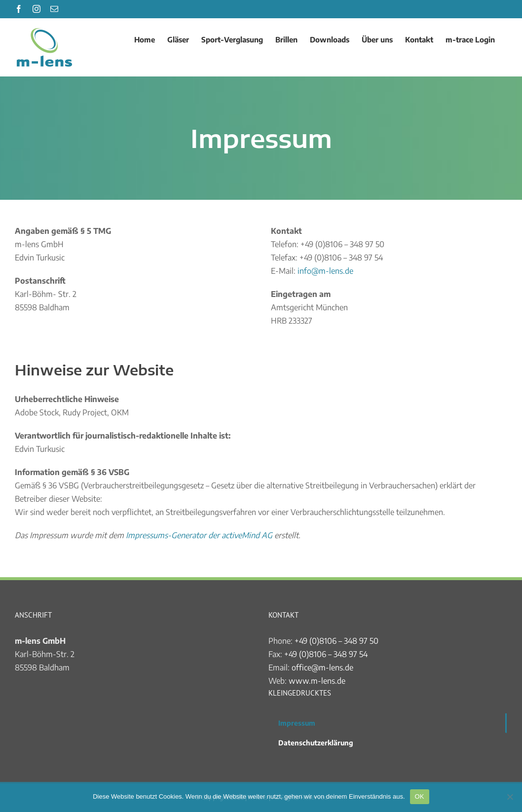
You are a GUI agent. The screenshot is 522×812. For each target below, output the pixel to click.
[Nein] (510, 797)
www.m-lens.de (317, 681)
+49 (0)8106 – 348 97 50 (336, 641)
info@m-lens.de (325, 271)
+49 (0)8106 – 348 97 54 (326, 654)
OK (420, 796)
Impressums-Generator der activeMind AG (199, 535)
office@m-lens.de (322, 667)
